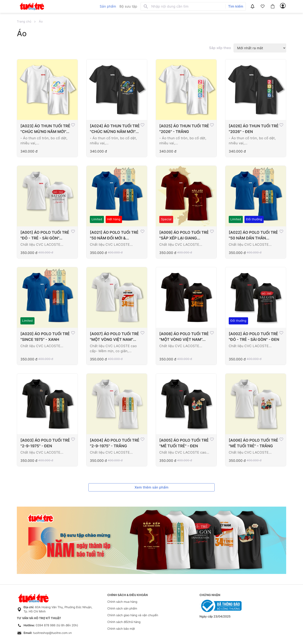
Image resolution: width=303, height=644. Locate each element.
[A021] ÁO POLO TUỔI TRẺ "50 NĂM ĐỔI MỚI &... (114, 235)
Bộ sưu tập (128, 6)
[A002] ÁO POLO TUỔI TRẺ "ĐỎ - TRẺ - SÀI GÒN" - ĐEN (254, 337)
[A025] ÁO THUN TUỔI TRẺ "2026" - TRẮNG (184, 129)
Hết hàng (114, 219)
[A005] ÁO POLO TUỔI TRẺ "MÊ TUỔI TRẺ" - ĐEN (184, 443)
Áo (41, 22)
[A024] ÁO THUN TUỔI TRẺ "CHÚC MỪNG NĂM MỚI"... (115, 129)
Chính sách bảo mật (121, 629)
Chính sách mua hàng (122, 602)
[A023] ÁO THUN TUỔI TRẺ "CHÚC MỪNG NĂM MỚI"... (45, 129)
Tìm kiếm (236, 6)
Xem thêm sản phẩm (151, 487)
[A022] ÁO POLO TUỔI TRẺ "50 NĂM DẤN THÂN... (253, 235)
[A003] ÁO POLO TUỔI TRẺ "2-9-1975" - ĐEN (45, 443)
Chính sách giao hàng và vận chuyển (133, 615)
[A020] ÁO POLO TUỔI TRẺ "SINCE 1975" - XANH (45, 337)
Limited (97, 219)
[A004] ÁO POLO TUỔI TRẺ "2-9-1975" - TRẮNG (115, 443)
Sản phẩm (108, 6)
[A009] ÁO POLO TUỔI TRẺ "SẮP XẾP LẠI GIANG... (184, 235)
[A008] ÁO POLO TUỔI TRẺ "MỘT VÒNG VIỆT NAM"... (184, 337)
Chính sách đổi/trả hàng (124, 622)
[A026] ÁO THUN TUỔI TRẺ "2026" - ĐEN (254, 129)
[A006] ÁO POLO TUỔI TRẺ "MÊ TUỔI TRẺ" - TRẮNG (253, 443)
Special (166, 219)
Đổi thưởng (254, 219)
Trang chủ (24, 22)
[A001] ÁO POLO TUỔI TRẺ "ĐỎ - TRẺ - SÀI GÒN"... (45, 235)
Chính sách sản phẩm (122, 609)
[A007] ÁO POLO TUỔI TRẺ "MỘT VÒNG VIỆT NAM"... (114, 337)
